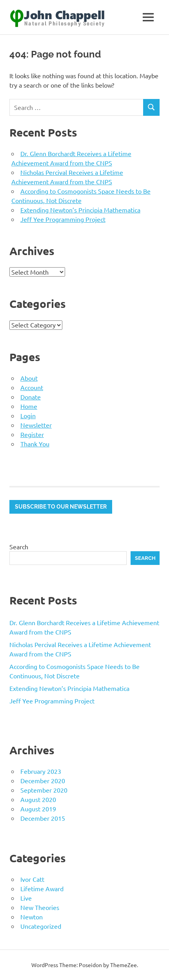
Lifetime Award (42, 888)
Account (32, 387)
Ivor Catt (32, 879)
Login (28, 415)
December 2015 (43, 818)
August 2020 (38, 799)
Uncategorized (41, 926)
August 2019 (38, 809)
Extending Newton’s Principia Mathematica (80, 210)
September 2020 (44, 790)
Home (29, 406)
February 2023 (41, 771)
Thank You (35, 444)
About (29, 378)
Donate (31, 397)
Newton (32, 917)
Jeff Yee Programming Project (63, 219)
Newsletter (36, 425)
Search (19, 547)
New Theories (40, 907)
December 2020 (43, 780)
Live (26, 898)
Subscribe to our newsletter (61, 507)
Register (32, 434)
